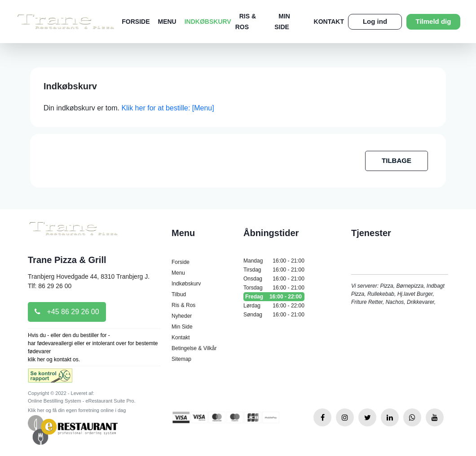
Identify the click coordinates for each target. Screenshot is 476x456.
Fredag (274, 297)
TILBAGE (397, 160)
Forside (136, 22)
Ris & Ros (183, 305)
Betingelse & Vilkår (194, 348)
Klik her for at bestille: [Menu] (167, 108)
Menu (167, 22)
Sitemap (181, 359)
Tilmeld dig (434, 21)
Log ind (375, 21)
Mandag (274, 261)
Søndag (274, 315)
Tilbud (179, 294)
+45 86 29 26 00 (67, 312)
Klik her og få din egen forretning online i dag (77, 410)
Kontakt (329, 22)
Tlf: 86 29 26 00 (50, 286)
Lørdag (274, 306)
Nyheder (182, 316)
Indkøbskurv (208, 22)
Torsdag (274, 288)
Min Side (182, 327)
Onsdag (274, 279)
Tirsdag (274, 270)
